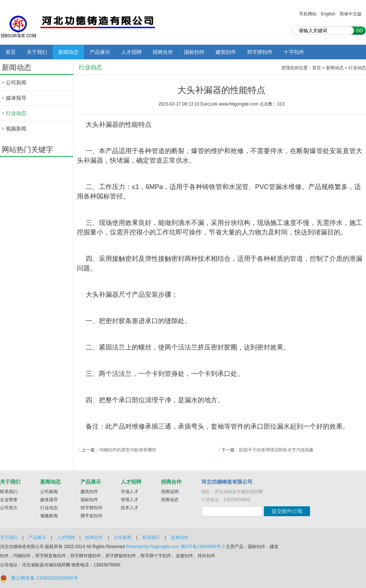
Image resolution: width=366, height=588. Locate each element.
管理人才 (130, 500)
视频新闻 (16, 129)
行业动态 (16, 113)
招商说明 (170, 492)
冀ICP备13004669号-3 (203, 547)
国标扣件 (194, 52)
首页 (11, 52)
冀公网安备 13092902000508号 (44, 578)
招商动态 (170, 500)
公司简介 (9, 508)
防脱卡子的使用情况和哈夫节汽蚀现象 (276, 450)
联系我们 (9, 492)
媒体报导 (16, 98)
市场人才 (130, 492)
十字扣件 (294, 52)
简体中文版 (351, 14)
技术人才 (130, 508)
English (328, 14)
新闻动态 (68, 52)
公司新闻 (16, 82)
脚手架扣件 (91, 516)
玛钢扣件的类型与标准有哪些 (128, 450)
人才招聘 (131, 52)
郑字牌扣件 (260, 52)
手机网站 (308, 14)
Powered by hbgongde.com (153, 547)
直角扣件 (180, 537)
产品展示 (100, 52)
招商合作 (163, 52)
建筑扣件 (226, 52)
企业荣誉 (9, 500)
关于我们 (37, 52)
